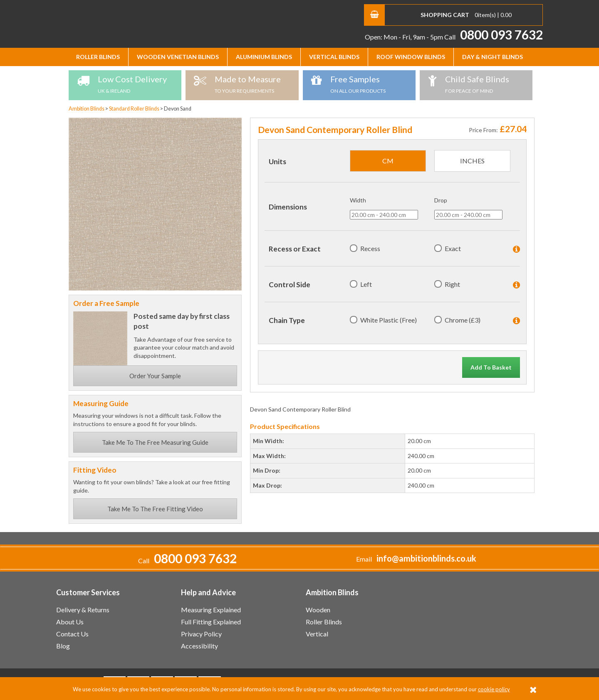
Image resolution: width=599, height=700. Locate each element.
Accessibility (199, 646)
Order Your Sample (155, 376)
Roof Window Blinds (411, 57)
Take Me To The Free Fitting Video (155, 509)
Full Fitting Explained (211, 622)
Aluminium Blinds (264, 57)
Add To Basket (491, 367)
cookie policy (494, 689)
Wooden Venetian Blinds (178, 57)
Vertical (317, 634)
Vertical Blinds (334, 57)
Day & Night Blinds (493, 57)
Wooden (318, 610)
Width (358, 200)
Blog (63, 646)
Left (366, 284)
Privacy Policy (201, 634)
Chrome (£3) (463, 320)
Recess (370, 248)
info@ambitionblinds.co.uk (426, 558)
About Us (70, 622)
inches (472, 161)
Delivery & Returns (83, 610)
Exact (453, 248)
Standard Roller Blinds (135, 109)
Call (494, 37)
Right (452, 284)
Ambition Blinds (135, 23)
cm (388, 161)
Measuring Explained (211, 610)
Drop (441, 200)
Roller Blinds (98, 57)
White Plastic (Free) (389, 320)
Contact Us (72, 634)
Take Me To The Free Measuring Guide (155, 442)
